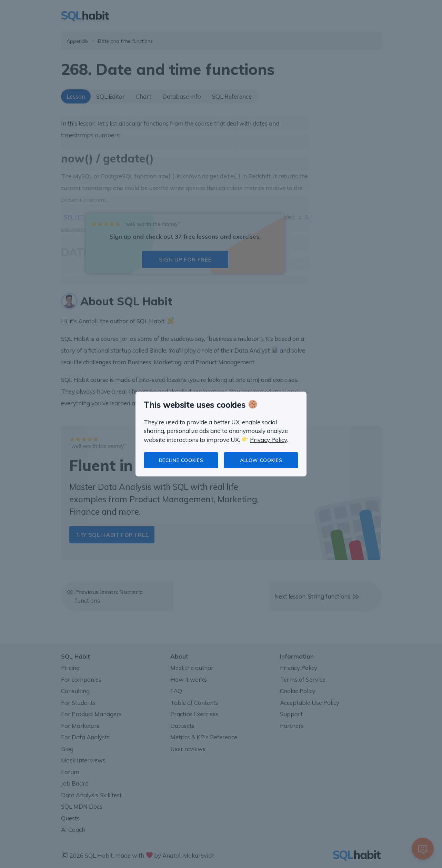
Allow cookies (261, 460)
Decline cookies (181, 460)
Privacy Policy (268, 440)
